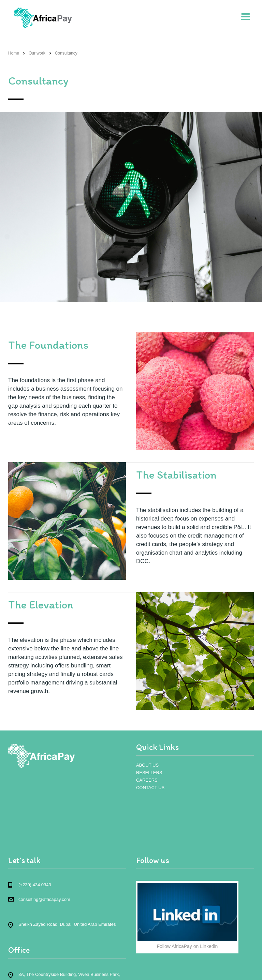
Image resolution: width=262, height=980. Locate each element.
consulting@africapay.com (44, 899)
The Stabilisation (176, 475)
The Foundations (48, 345)
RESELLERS (149, 773)
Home (14, 53)
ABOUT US (147, 765)
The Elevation (41, 605)
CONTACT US (150, 788)
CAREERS (147, 780)
